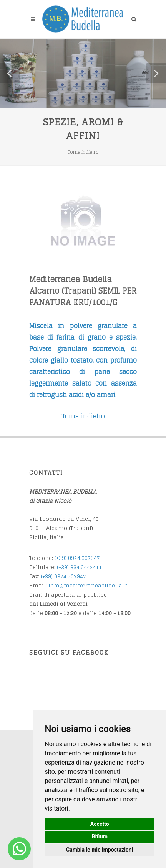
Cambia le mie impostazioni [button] (100, 850)
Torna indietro (83, 152)
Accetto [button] (100, 824)
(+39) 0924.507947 (77, 558)
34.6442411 (88, 567)
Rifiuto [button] (100, 837)
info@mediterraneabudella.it (88, 586)
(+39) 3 (65, 567)
